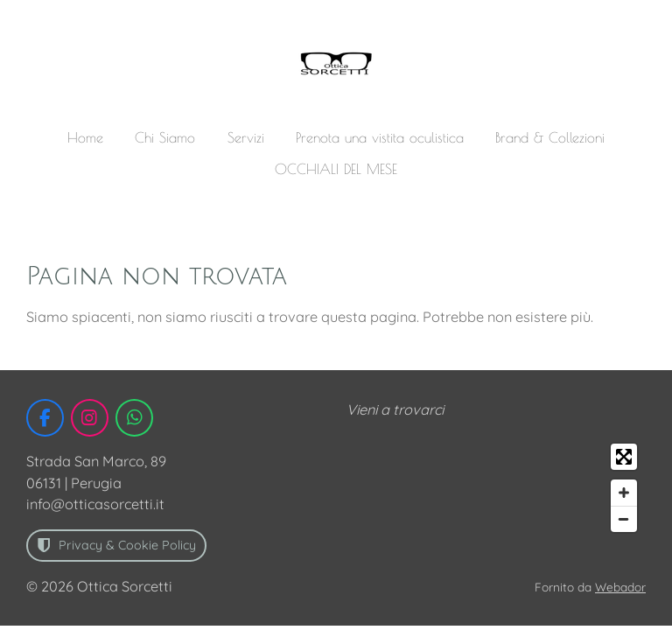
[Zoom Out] (624, 519)
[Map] (496, 488)
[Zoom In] (624, 493)
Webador (620, 587)
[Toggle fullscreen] (624, 457)
